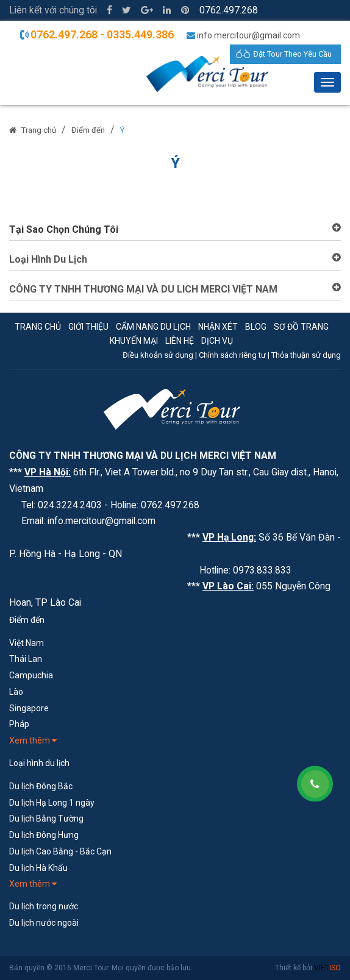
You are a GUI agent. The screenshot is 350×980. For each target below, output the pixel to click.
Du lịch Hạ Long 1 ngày (52, 803)
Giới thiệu (88, 327)
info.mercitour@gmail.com (248, 35)
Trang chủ (39, 130)
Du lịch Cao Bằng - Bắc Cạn (60, 851)
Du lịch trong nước (44, 906)
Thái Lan (26, 659)
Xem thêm (33, 740)
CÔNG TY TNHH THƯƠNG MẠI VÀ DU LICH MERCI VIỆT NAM (143, 289)
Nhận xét (218, 327)
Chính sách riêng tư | (235, 355)
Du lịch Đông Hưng (44, 835)
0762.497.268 (229, 10)
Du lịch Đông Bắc (41, 786)
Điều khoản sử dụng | (161, 355)
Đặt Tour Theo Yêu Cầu (292, 54)
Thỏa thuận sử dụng (306, 355)
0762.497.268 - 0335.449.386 (102, 34)
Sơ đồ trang (301, 327)
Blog (256, 327)
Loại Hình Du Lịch (48, 259)
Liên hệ (180, 341)
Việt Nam (27, 643)
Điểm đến (88, 130)
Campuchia (31, 675)
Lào (16, 692)
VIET (327, 968)
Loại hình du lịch (39, 763)
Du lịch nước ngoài (44, 923)
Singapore (29, 708)
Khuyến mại (134, 341)
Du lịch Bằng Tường (46, 818)
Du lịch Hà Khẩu (38, 868)
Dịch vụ (217, 341)
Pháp (19, 724)
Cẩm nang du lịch (153, 327)
